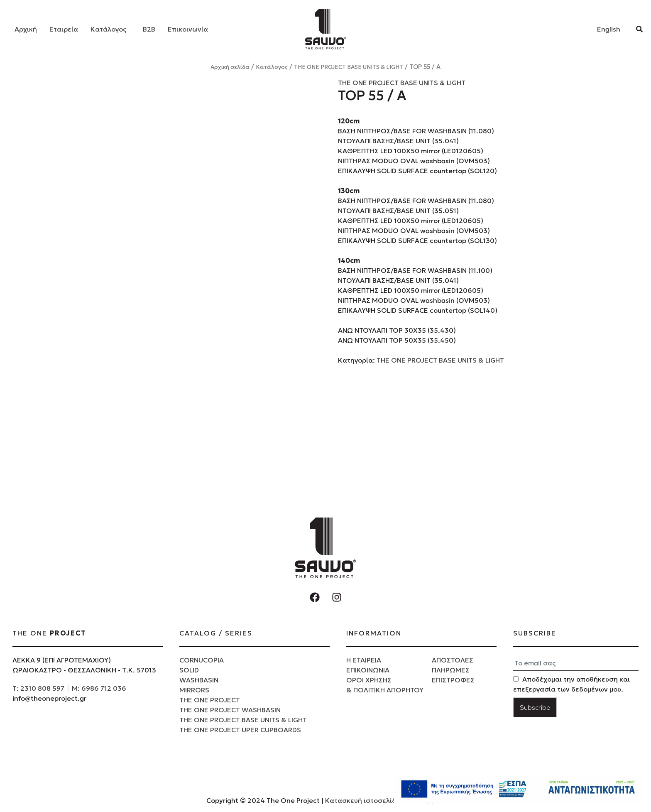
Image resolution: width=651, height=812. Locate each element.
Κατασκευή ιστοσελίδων (366, 800)
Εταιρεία (64, 29)
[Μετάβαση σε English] (609, 29)
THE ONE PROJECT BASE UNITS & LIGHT (349, 67)
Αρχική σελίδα (230, 67)
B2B (149, 29)
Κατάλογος (108, 29)
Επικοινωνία (188, 29)
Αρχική (26, 29)
